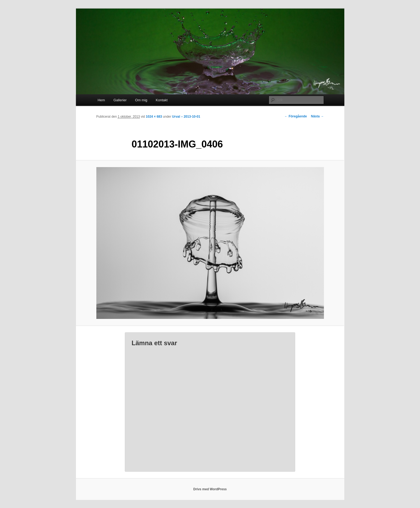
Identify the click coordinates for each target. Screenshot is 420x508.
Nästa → (317, 116)
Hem (101, 100)
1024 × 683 (154, 117)
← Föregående (296, 116)
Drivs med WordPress (210, 489)
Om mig (141, 100)
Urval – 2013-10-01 (186, 117)
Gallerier (120, 100)
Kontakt (162, 100)
